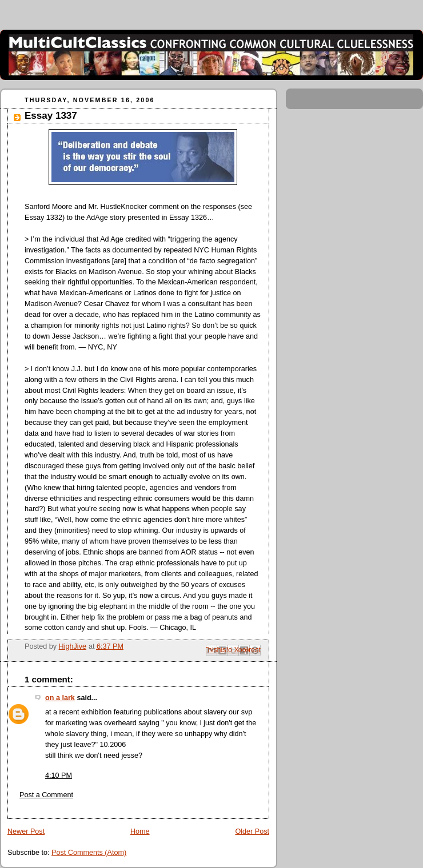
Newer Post (26, 831)
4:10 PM (59, 775)
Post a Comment (46, 795)
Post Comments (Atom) (89, 853)
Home (140, 831)
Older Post (252, 831)
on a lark (60, 698)
